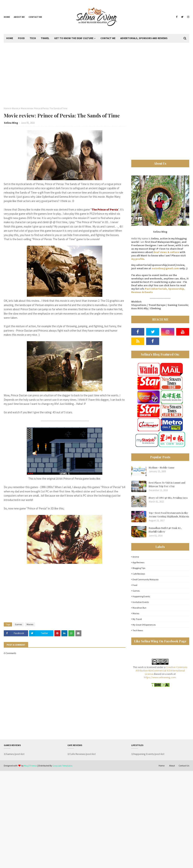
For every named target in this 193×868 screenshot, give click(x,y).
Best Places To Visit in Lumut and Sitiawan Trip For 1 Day (167, 484)
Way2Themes (31, 766)
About (172, 766)
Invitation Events (141, 602)
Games (18, 624)
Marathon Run (139, 608)
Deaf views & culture (166, 252)
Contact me (35, 17)
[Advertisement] (96, 75)
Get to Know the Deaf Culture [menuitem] (74, 38)
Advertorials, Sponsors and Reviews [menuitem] (144, 38)
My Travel (137, 619)
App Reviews (138, 562)
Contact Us (184, 766)
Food (135, 585)
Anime (136, 557)
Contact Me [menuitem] (108, 38)
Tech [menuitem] (33, 38)
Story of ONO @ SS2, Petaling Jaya (168, 498)
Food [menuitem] (21, 38)
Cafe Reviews (139, 574)
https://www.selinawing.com (160, 677)
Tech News (138, 630)
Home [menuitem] (10, 38)
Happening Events (141, 596)
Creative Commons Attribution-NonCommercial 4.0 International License (162, 670)
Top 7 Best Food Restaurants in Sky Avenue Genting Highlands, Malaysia (169, 515)
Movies (15, 108)
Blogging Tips (139, 568)
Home (7, 17)
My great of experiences (144, 625)
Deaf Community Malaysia (146, 579)
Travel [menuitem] (45, 38)
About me (19, 17)
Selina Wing (11, 123)
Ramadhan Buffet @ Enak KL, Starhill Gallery (165, 530)
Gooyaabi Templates (62, 766)
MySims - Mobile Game (162, 467)
